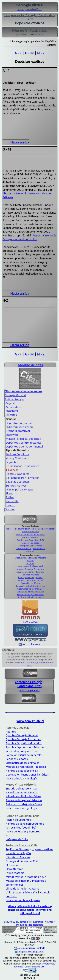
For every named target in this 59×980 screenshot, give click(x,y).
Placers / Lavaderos (18, 474)
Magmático (11, 403)
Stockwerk (12, 435)
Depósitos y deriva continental (24, 446)
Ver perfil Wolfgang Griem (30, 952)
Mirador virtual (15, 877)
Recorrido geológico (30, 583)
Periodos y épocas (30, 575)
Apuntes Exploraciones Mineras (25, 747)
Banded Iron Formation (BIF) (30, 540)
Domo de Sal (39, 548)
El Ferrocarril (13, 865)
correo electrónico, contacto (31, 948)
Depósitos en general (19, 423)
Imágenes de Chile (17, 839)
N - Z (41, 53)
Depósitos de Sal (23, 548)
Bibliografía (30, 892)
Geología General (15, 395)
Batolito (30, 561)
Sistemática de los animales (30, 589)
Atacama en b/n (36, 877)
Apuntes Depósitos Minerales (30, 572)
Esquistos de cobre (30, 543)
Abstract (7, 193)
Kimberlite (12, 501)
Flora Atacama (14, 869)
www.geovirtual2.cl (30, 721)
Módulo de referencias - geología (26, 767)
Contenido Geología (29, 682)
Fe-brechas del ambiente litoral (30, 534)
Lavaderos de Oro (30, 532)
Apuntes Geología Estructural (30, 569)
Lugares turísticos (42, 849)
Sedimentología (14, 399)
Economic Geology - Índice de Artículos (29, 237)
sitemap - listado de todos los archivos (30, 906)
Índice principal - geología (30, 577)
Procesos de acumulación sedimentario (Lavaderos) (30, 529)
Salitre (10, 497)
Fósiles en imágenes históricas (24, 800)
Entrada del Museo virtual (30, 580)
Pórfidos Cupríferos (18, 454)
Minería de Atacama (18, 857)
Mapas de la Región (18, 881)
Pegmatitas (13, 462)
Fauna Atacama (15, 873)
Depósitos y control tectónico (24, 443)
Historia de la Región (18, 853)
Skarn (9, 493)
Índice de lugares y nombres (23, 831)
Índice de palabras (30, 690)
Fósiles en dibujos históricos (30, 594)
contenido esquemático (21, 910)
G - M (29, 53)
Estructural (11, 411)
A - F (18, 53)
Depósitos (11, 415)
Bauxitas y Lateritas (18, 482)
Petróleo (30, 551)
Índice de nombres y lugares (23, 900)
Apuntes (30, 563)
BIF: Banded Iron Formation (23, 478)
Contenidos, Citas (29, 686)
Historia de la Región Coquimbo (25, 824)
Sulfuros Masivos (16, 486)
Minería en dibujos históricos (30, 592)
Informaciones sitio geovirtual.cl (37, 912)
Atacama (10, 509)
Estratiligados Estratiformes (22, 466)
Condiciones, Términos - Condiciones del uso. (34, 965)
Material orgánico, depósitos (23, 439)
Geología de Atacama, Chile (22, 861)
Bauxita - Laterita (30, 537)
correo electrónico (32, 644)
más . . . (11, 505)
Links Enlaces (14, 892)
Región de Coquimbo (18, 820)
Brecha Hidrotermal (18, 431)
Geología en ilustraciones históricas (27, 775)
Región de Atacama (17, 849)
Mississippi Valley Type (20, 489)
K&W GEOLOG (30, 622)
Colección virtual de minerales (30, 586)
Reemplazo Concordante (30, 546)
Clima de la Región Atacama (23, 889)
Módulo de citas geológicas (29, 925)
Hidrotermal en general (20, 427)
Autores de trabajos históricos (24, 804)
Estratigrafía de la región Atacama (30, 558)
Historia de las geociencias (22, 771)
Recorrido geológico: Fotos (22, 751)
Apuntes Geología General (30, 566)
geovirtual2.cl (11, 922)
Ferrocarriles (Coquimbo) (21, 828)
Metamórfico (13, 407)
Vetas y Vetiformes (17, 458)
